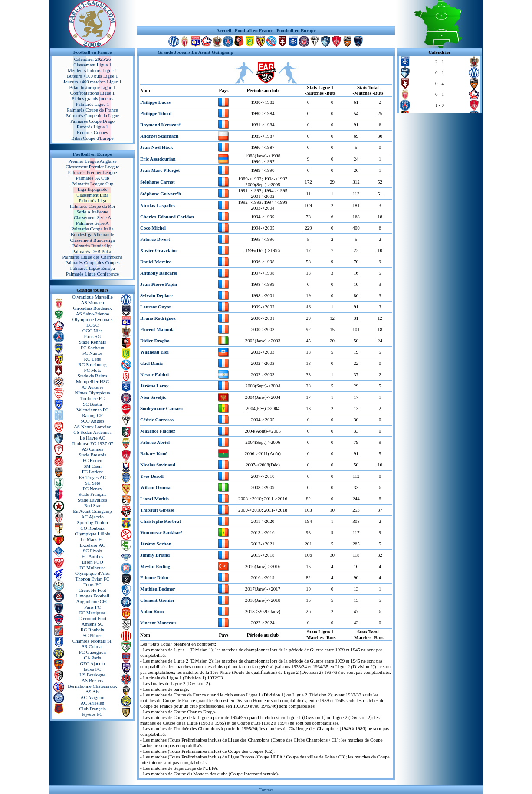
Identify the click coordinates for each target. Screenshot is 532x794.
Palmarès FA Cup (93, 178)
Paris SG (93, 336)
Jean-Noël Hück (156, 147)
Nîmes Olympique (93, 393)
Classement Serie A (92, 217)
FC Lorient (93, 472)
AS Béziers (92, 680)
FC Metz (93, 370)
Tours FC (92, 584)
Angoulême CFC (93, 601)
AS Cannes (92, 449)
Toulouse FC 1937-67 (92, 443)
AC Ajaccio (92, 517)
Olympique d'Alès (92, 573)
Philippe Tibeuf (156, 113)
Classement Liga (92, 195)
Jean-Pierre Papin (159, 284)
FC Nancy (93, 489)
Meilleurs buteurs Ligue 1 (92, 70)
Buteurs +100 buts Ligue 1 (92, 76)
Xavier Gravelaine (159, 250)
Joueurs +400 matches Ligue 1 (93, 82)
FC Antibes (92, 556)
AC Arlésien (93, 703)
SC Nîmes (93, 635)
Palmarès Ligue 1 (93, 104)
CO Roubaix (92, 528)
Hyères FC (92, 714)
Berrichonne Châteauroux (92, 686)
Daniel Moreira (156, 262)
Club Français (92, 709)
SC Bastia (92, 404)
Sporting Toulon (92, 522)
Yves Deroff (152, 476)
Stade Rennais (93, 342)
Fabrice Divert (155, 239)
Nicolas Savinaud (158, 465)
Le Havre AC (93, 438)
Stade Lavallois (92, 500)
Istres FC (92, 669)
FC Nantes (93, 353)
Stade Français (92, 494)
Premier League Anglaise (92, 161)
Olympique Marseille (92, 297)
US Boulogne (92, 675)
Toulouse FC (92, 398)
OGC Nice (93, 331)
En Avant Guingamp (92, 511)
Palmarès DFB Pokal (92, 251)
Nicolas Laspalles (158, 205)
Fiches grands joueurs (92, 98)
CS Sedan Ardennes (92, 432)
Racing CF (92, 415)
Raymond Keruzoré (160, 125)
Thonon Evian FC (93, 579)
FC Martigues (93, 613)
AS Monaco (93, 302)
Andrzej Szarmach (159, 136)
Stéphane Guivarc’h (161, 194)
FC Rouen (93, 460)
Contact (266, 790)
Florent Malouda (158, 329)
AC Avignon (92, 697)
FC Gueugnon (92, 652)
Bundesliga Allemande (92, 234)
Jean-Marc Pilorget (160, 170)
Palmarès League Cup (93, 184)
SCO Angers (92, 421)
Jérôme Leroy (154, 386)
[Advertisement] (266, 13)
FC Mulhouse (92, 568)
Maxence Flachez (158, 431)
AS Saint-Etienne (93, 314)
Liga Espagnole (93, 189)
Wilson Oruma (155, 487)
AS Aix (93, 692)
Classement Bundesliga (93, 240)
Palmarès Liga (92, 200)
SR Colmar (92, 646)
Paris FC (92, 607)
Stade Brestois (92, 455)
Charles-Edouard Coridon (167, 217)
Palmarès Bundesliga (93, 246)
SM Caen (92, 466)
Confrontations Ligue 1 (93, 93)
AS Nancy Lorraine (92, 427)
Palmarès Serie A (92, 223)
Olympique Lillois (93, 534)
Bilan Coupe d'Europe (92, 138)
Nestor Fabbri (154, 374)
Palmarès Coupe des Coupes (93, 262)
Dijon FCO (92, 562)
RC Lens (93, 359)
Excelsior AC (93, 545)
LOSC (92, 325)
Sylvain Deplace (156, 295)
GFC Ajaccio (92, 663)
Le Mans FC (93, 539)
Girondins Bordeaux (92, 308)
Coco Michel (153, 228)
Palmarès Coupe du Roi (92, 206)
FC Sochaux (92, 348)
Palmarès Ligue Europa (92, 268)
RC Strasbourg (93, 364)
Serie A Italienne (92, 212)
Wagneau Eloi (154, 352)
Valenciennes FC (92, 410)
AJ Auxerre (92, 387)
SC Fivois (92, 551)
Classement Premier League (92, 167)
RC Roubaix (93, 630)
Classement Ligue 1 (92, 65)
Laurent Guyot (155, 307)
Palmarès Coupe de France (92, 110)
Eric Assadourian (158, 159)
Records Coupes (92, 132)
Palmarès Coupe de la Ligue (92, 115)
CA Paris (92, 658)
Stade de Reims (92, 376)
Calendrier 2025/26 (92, 59)
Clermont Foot (92, 618)
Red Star (92, 505)
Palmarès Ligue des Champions (92, 257)
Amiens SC (92, 624)
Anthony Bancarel (159, 273)
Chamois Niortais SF (92, 641)
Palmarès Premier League (92, 172)
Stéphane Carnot (158, 182)
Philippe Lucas (155, 102)
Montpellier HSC (92, 381)
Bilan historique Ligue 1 (92, 87)
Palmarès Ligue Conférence (92, 274)
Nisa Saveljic (153, 397)
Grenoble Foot (92, 590)
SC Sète (92, 483)
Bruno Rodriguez (158, 318)
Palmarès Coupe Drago (92, 121)
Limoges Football (92, 596)
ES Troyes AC (93, 477)
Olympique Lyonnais (93, 319)
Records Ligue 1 (93, 127)
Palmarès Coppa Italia (92, 229)
